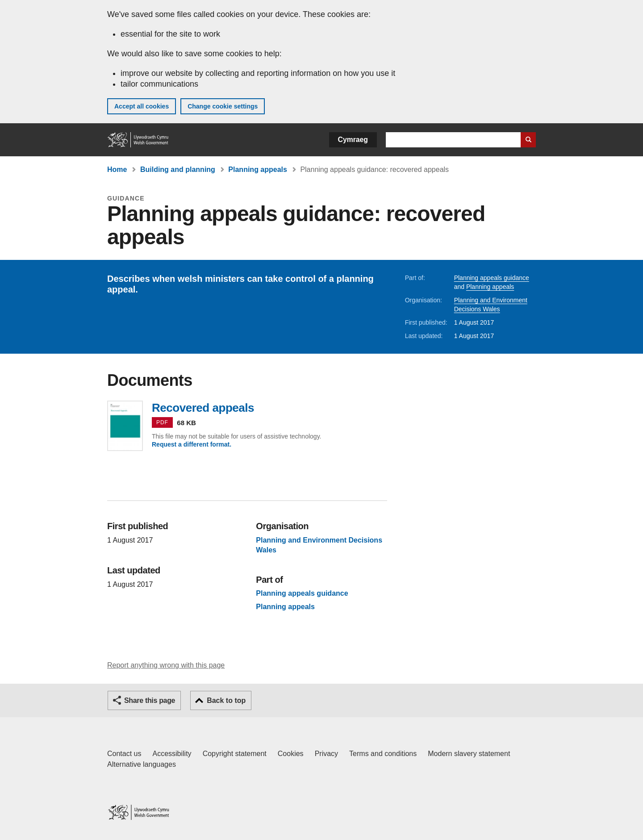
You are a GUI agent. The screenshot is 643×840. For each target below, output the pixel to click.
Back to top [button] (226, 700)
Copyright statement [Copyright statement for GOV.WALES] (235, 754)
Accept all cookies (142, 106)
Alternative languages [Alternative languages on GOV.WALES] (142, 764)
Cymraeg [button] (353, 140)
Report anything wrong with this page (166, 665)
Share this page (150, 700)
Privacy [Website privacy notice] (326, 754)
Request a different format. (192, 444)
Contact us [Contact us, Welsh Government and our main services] (124, 754)
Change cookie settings (223, 106)
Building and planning (178, 169)
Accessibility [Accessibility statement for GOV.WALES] (172, 754)
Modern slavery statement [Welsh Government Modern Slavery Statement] (469, 754)
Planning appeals (258, 169)
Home (117, 169)
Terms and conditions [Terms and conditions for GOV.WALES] (383, 754)
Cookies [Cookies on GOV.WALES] (291, 754)
